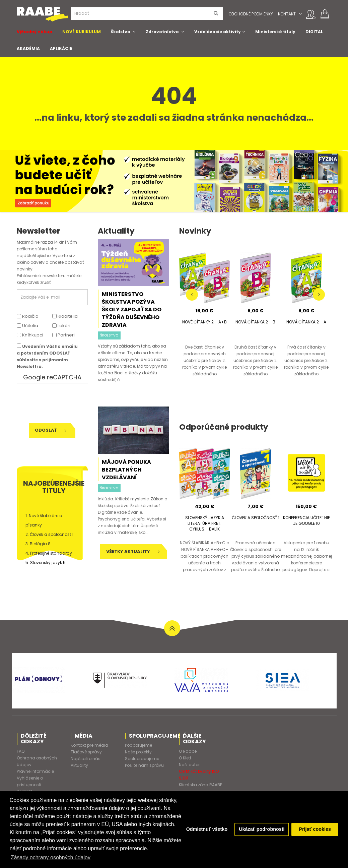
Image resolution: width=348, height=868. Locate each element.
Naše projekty (138, 752)
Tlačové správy (86, 752)
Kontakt (287, 14)
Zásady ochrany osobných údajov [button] (51, 857)
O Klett (185, 758)
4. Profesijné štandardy (49, 553)
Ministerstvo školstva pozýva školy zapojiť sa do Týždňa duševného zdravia (132, 309)
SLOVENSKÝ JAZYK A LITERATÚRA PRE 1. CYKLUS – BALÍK (205, 523)
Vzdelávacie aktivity (218, 32)
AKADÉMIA (28, 48)
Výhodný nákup (34, 32)
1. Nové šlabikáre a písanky (44, 520)
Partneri (63, 335)
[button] (300, 14)
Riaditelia (65, 316)
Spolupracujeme (142, 759)
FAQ (21, 751)
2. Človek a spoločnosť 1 (49, 534)
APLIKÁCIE (61, 48)
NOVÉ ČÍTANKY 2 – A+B (204, 322)
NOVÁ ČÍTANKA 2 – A (306, 322)
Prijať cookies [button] (315, 829)
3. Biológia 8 (38, 544)
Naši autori (190, 765)
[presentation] (63, 403)
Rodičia (28, 316)
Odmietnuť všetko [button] (207, 829)
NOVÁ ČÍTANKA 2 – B (255, 322)
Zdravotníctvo (162, 32)
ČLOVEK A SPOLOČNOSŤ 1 (256, 518)
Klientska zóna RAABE (200, 785)
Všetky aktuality (133, 551)
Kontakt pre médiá (89, 745)
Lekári (61, 326)
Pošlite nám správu (144, 765)
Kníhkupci (30, 335)
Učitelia (27, 326)
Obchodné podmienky (251, 14)
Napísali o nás (86, 759)
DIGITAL (314, 32)
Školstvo (121, 32)
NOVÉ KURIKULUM (82, 32)
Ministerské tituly (275, 32)
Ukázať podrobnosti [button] (262, 829)
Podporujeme (138, 745)
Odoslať (51, 430)
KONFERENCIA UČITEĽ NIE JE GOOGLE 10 (306, 520)
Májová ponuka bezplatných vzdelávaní (126, 470)
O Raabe (188, 751)
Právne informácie (35, 771)
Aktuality (79, 765)
